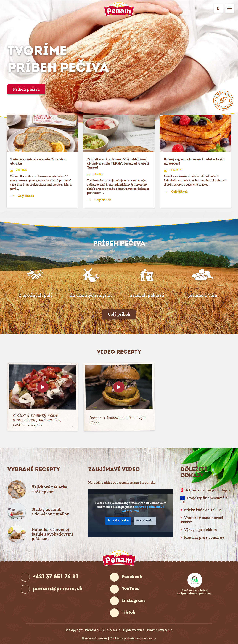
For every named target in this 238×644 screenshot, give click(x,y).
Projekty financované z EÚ (204, 500)
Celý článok (26, 196)
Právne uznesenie (160, 630)
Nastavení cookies (95, 638)
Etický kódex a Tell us (203, 510)
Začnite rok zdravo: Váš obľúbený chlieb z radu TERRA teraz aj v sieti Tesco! (118, 164)
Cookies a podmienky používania (133, 638)
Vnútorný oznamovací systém (202, 520)
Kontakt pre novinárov (204, 538)
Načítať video (121, 521)
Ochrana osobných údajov (207, 490)
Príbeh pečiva (26, 89)
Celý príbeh (119, 314)
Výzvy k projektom (200, 530)
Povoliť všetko (145, 521)
